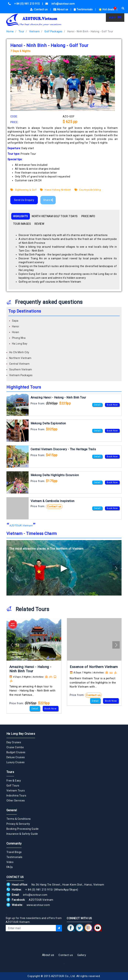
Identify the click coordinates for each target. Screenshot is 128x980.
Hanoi (16, 326)
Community (14, 843)
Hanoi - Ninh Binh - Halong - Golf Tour (90, 31)
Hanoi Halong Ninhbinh (56, 190)
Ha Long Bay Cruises (21, 734)
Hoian (16, 332)
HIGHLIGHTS (21, 216)
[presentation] (34, 941)
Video (10, 862)
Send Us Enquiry (24, 200)
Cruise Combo (15, 747)
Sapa (15, 321)
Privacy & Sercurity (18, 824)
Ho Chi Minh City (19, 352)
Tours (10, 772)
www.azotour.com (38, 905)
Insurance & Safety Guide (22, 834)
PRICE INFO (88, 216)
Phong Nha (19, 338)
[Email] (31, 928)
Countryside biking (88, 190)
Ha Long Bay (20, 344)
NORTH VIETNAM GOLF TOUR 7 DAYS (55, 216)
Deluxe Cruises (16, 757)
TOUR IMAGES (22, 224)
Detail (97, 405)
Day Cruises (14, 742)
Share (48, 200)
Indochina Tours (16, 796)
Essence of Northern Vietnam (94, 667)
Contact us (39, 9)
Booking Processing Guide (23, 829)
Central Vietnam (19, 364)
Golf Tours (13, 786)
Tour (21, 31)
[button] (109, 83)
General (12, 810)
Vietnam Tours (16, 791)
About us (61, 9)
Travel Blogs (14, 852)
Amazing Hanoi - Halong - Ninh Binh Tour (30, 669)
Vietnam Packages (21, 375)
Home (10, 31)
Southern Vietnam (21, 369)
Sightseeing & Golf (24, 190)
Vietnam (34, 31)
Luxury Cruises (16, 762)
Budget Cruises (16, 752)
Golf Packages (53, 31)
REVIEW (39, 224)
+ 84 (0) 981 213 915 (39, 890)
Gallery (82, 955)
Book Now (112, 405)
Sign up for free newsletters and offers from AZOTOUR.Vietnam (34, 920)
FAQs (10, 867)
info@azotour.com (35, 895)
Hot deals (107, 9)
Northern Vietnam (20, 358)
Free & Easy (14, 781)
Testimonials (84, 9)
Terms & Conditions (19, 819)
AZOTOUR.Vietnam (21, 525)
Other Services (16, 801)
